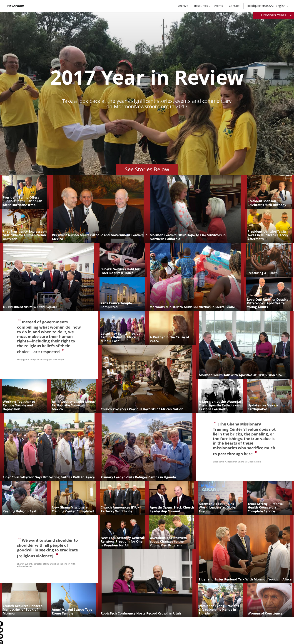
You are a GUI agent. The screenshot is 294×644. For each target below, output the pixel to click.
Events (218, 6)
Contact (234, 6)
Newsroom (16, 6)
